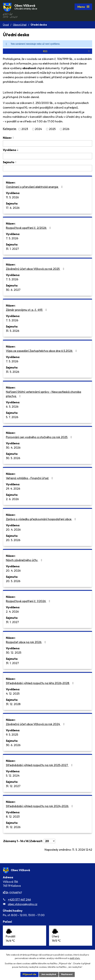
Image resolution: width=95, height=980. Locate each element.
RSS (67, 51)
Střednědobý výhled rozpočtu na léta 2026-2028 (40, 683)
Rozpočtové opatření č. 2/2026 (29, 228)
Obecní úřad (20, 25)
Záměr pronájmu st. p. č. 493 (27, 310)
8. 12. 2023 (13, 817)
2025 (52, 129)
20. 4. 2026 (13, 530)
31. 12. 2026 (13, 827)
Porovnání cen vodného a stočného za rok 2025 (40, 437)
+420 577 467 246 (19, 900)
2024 (38, 129)
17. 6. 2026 (13, 208)
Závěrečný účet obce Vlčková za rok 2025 (36, 269)
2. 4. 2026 (12, 612)
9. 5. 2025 (12, 735)
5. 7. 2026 (12, 417)
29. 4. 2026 (13, 489)
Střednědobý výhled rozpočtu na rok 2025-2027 (40, 765)
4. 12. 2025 (13, 694)
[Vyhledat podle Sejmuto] (47, 168)
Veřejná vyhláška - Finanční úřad (30, 478)
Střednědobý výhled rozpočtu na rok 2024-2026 (40, 806)
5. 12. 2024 (13, 776)
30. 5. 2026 (13, 458)
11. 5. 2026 (12, 197)
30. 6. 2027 (13, 290)
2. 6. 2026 (12, 499)
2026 (66, 129)
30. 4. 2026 (13, 448)
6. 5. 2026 (12, 407)
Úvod (6, 25)
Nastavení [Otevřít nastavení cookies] (67, 974)
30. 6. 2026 (13, 745)
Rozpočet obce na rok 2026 (27, 642)
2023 (25, 129)
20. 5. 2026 (13, 540)
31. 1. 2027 (12, 249)
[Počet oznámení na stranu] (49, 841)
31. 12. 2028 (13, 704)
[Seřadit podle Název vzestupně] (13, 137)
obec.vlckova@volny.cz (23, 904)
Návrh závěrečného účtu (25, 560)
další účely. (75, 958)
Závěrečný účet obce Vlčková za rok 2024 (36, 724)
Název (7, 138)
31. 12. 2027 (13, 786)
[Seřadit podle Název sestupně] (13, 138)
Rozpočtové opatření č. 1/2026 (29, 601)
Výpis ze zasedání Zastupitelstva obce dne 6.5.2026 (42, 351)
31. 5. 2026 (13, 331)
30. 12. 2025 (14, 653)
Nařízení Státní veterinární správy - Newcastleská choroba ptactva (44, 394)
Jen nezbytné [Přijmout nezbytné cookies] (49, 974)
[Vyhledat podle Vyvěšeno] (47, 156)
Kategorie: (10, 129)
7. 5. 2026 (12, 238)
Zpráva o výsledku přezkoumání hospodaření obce (42, 519)
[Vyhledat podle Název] (47, 143)
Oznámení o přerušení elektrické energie (35, 187)
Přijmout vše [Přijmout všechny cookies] (29, 974)
